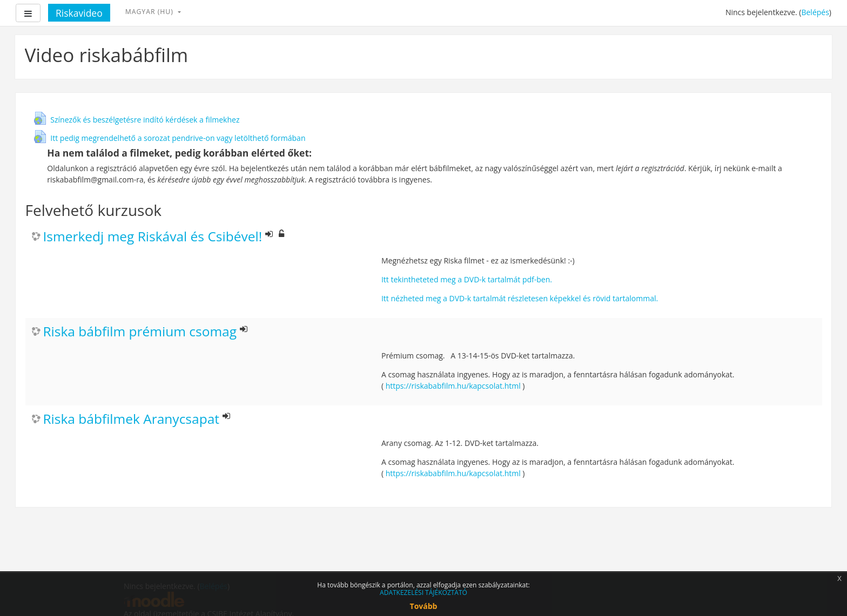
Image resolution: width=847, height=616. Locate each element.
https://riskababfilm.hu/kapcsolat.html (453, 386)
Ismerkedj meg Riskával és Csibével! (153, 237)
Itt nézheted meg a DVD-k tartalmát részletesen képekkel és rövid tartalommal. (520, 298)
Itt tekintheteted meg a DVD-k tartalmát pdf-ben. (467, 279)
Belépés (815, 12)
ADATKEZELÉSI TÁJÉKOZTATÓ (423, 593)
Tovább (424, 606)
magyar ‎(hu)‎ (150, 12)
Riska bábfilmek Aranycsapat (132, 419)
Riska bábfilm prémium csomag (140, 332)
